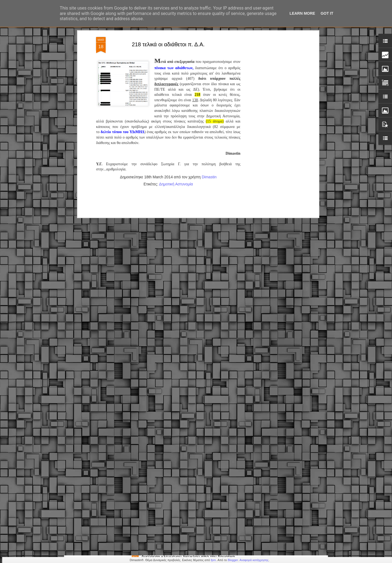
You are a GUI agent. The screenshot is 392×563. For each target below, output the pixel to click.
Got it (327, 13)
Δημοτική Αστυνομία (176, 90)
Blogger (233, 560)
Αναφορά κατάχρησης (254, 560)
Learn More (302, 13)
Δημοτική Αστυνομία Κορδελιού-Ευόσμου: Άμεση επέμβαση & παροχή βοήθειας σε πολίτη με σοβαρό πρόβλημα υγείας (191, 438)
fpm (213, 560)
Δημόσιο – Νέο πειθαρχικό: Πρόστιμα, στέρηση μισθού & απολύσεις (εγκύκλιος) (187, 498)
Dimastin (209, 82)
